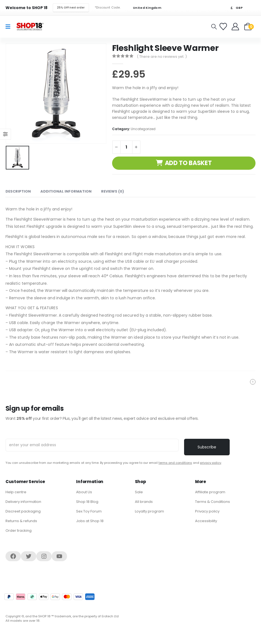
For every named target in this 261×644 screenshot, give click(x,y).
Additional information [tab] (66, 191)
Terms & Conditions (213, 502)
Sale (139, 492)
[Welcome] (236, 27)
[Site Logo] (30, 27)
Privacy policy (207, 511)
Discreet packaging (23, 511)
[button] (214, 27)
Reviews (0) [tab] (113, 191)
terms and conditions (175, 463)
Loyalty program (149, 511)
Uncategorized (143, 129)
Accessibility (206, 521)
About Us (84, 492)
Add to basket (188, 163)
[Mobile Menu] (10, 27)
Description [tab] (18, 191)
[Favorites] (224, 27)
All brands (144, 502)
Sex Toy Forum (89, 511)
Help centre (16, 492)
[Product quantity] (126, 147)
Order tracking (19, 531)
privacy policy (211, 463)
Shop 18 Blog (87, 502)
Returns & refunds (21, 521)
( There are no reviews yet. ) (162, 57)
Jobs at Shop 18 (90, 521)
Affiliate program (210, 492)
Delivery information (23, 502)
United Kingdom (144, 8)
